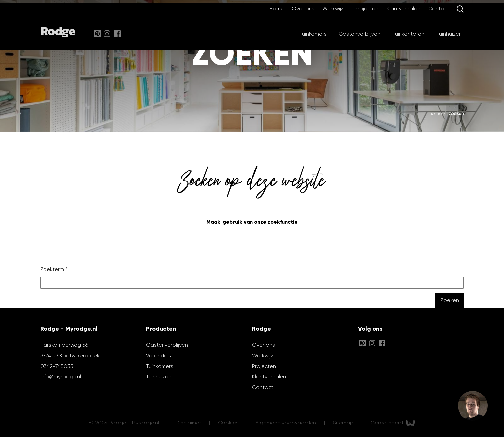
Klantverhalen (404, 8)
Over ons (304, 8)
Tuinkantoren (408, 34)
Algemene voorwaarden (286, 423)
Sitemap (344, 423)
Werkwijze (335, 8)
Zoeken (456, 113)
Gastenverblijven (359, 34)
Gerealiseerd (393, 423)
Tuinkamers (313, 34)
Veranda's (159, 355)
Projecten (367, 8)
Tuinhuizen (449, 34)
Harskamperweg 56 (64, 345)
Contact (439, 8)
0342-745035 (57, 366)
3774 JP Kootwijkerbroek (70, 355)
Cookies (229, 423)
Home (277, 8)
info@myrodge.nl (61, 377)
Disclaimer (189, 423)
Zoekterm (54, 269)
